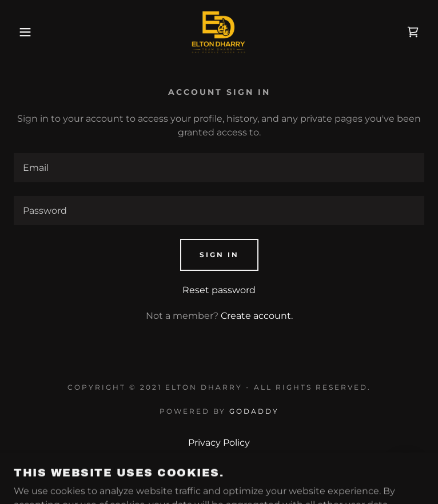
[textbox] (219, 168)
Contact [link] (219, 473)
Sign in (219, 255)
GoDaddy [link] (254, 411)
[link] (219, 32)
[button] (28, 32)
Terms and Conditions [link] (219, 458)
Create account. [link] (257, 316)
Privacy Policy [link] (219, 443)
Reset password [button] (219, 290)
